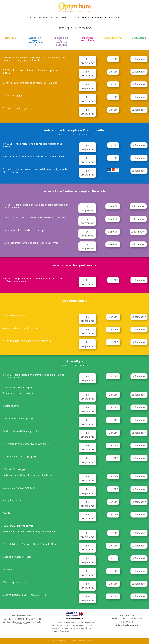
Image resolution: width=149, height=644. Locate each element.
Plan (118, 18)
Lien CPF (113, 59)
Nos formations (62, 18)
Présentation (45, 18)
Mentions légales (60, 641)
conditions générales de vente (83, 641)
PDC (113, 558)
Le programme (87, 61)
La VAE (77, 18)
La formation (139, 59)
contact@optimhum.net (127, 625)
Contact (109, 18)
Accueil (33, 18)
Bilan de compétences (93, 18)
